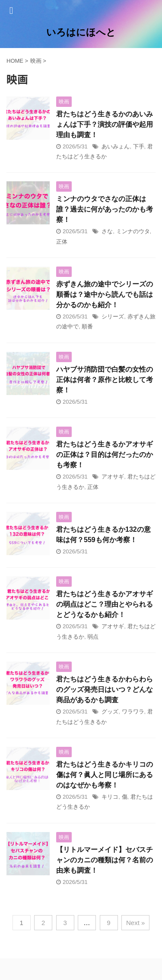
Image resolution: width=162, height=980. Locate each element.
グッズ (110, 712)
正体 (62, 242)
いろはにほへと (81, 32)
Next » (135, 923)
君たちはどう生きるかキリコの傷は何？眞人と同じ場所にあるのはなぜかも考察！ (105, 775)
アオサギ (113, 477)
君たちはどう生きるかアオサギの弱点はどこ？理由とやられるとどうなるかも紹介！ (105, 604)
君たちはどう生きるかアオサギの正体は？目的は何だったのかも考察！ (105, 455)
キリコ (110, 797)
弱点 (93, 637)
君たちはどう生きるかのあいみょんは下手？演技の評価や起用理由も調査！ (105, 124)
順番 (87, 326)
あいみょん (116, 146)
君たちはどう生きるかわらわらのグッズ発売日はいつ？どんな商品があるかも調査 (105, 689)
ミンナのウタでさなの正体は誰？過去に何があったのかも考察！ (105, 209)
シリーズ (113, 316)
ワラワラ (133, 712)
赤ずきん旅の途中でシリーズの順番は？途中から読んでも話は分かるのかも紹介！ (105, 294)
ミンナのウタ (133, 231)
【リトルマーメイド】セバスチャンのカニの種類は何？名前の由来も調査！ (105, 860)
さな (107, 231)
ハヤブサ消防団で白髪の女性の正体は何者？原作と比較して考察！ (105, 380)
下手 (139, 146)
